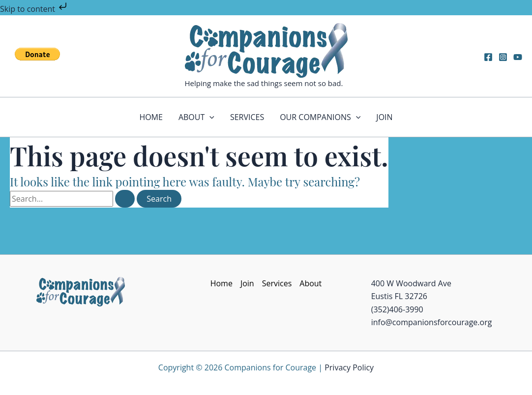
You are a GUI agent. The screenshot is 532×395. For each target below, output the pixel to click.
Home (151, 117)
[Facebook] (488, 57)
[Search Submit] (125, 199)
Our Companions (320, 117)
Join (384, 117)
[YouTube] (518, 57)
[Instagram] (503, 57)
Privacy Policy (349, 367)
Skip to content (34, 9)
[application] (209, 117)
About (196, 117)
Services (247, 117)
